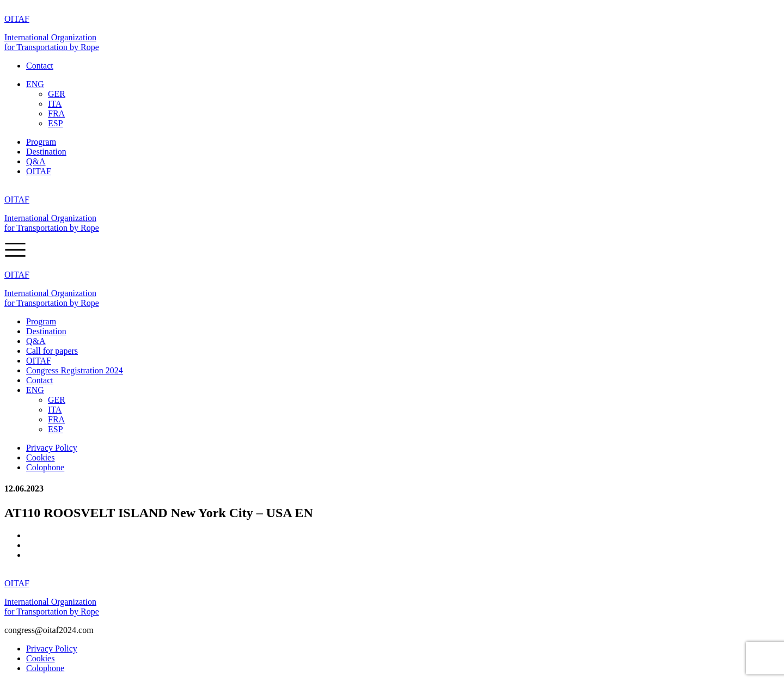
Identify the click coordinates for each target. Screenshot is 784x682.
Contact (40, 66)
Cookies (40, 457)
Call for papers (52, 351)
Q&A (36, 161)
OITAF (39, 171)
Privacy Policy (52, 448)
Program (41, 142)
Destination (46, 152)
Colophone (45, 467)
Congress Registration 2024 (75, 370)
